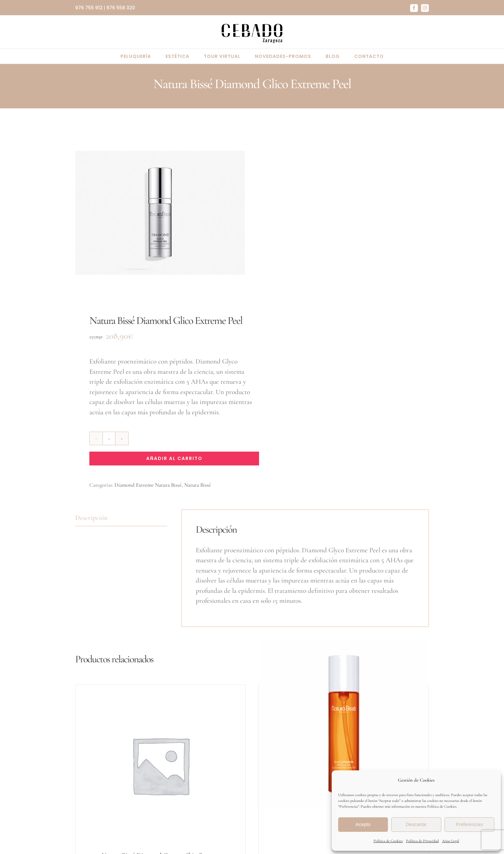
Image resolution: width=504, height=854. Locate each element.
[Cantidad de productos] (109, 438)
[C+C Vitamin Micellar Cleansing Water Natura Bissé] (344, 724)
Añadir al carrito (174, 458)
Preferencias (469, 824)
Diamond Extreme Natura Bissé (148, 485)
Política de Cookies (388, 841)
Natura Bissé (198, 485)
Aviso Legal (450, 841)
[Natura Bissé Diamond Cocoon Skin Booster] (160, 765)
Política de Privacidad (422, 841)
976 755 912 (89, 8)
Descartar (416, 824)
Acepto (363, 824)
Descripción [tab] (91, 518)
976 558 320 (121, 8)
